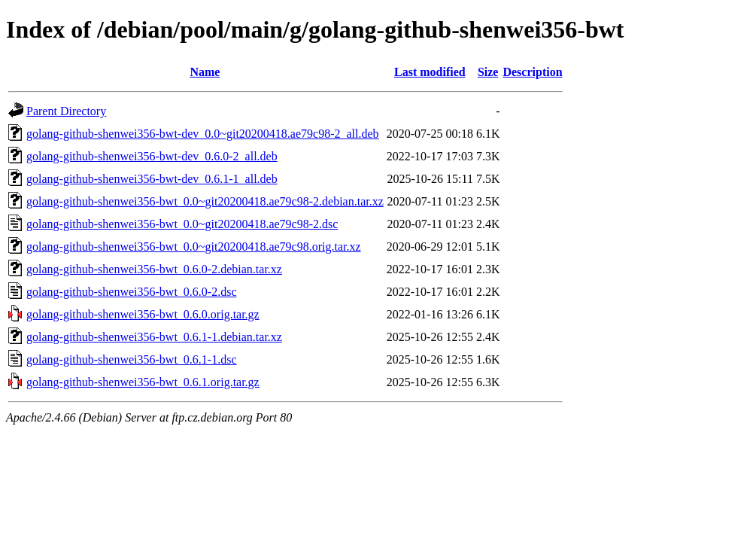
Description (532, 72)
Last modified (430, 72)
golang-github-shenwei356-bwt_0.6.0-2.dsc (132, 292)
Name (205, 72)
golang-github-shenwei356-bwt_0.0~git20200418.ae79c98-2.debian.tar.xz (205, 201)
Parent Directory (66, 111)
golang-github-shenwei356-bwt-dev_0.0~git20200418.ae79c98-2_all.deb (203, 134)
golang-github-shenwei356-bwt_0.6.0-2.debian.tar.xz (154, 269)
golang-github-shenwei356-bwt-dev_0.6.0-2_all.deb (152, 156)
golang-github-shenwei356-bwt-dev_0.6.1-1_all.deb (152, 179)
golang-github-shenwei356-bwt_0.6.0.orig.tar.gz (143, 314)
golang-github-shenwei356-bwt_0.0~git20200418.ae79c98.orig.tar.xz (194, 247)
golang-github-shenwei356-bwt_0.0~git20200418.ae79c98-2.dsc (182, 224)
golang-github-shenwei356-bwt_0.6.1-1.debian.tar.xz (154, 337)
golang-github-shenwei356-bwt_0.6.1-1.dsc (132, 359)
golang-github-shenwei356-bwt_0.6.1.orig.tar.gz (143, 382)
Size (488, 72)
